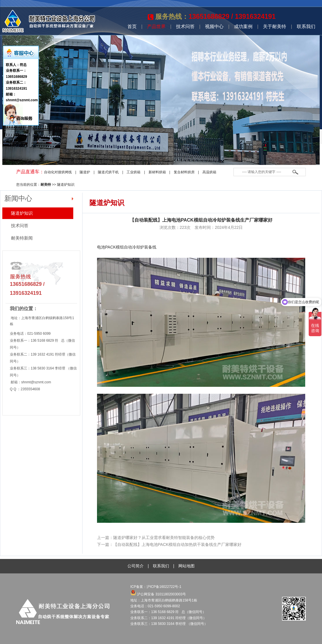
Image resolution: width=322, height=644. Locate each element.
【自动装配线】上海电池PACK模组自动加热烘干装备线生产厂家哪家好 (177, 544)
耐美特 (46, 185)
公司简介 (136, 566)
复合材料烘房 (184, 172)
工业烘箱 (133, 172)
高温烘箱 (209, 172)
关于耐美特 (275, 26)
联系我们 (306, 26)
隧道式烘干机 (108, 172)
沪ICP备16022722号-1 (164, 587)
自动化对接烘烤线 (58, 172)
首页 (132, 26)
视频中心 (214, 26)
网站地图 (186, 566)
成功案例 (243, 26)
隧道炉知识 (66, 185)
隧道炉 (85, 172)
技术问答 (185, 26)
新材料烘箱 (157, 172)
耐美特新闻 (22, 238)
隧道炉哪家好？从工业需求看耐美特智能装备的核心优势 (164, 538)
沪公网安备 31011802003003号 (158, 594)
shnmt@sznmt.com (36, 382)
